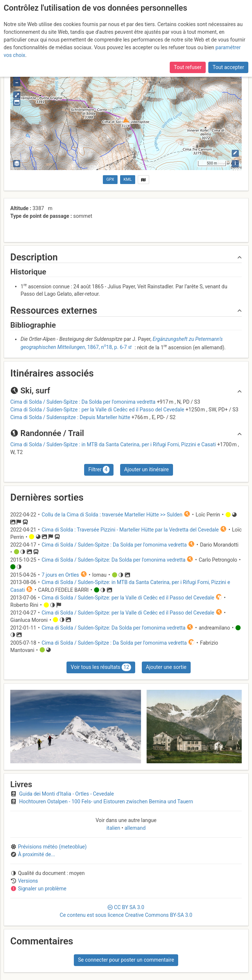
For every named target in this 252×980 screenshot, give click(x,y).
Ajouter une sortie (166, 667)
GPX (110, 179)
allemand (134, 828)
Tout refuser (188, 67)
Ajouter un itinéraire (146, 469)
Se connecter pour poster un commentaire (126, 960)
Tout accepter (228, 67)
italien (114, 828)
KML (127, 179)
